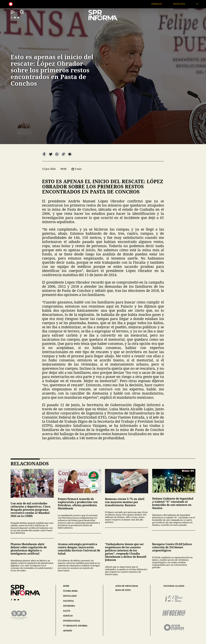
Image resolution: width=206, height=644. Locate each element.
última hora (70, 591)
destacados (70, 596)
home (66, 586)
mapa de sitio (123, 590)
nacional (69, 601)
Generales (160, 4)
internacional (72, 621)
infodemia (69, 606)
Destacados (183, 4)
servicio (68, 616)
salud (67, 611)
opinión (68, 631)
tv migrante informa (75, 626)
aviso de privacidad (127, 586)
